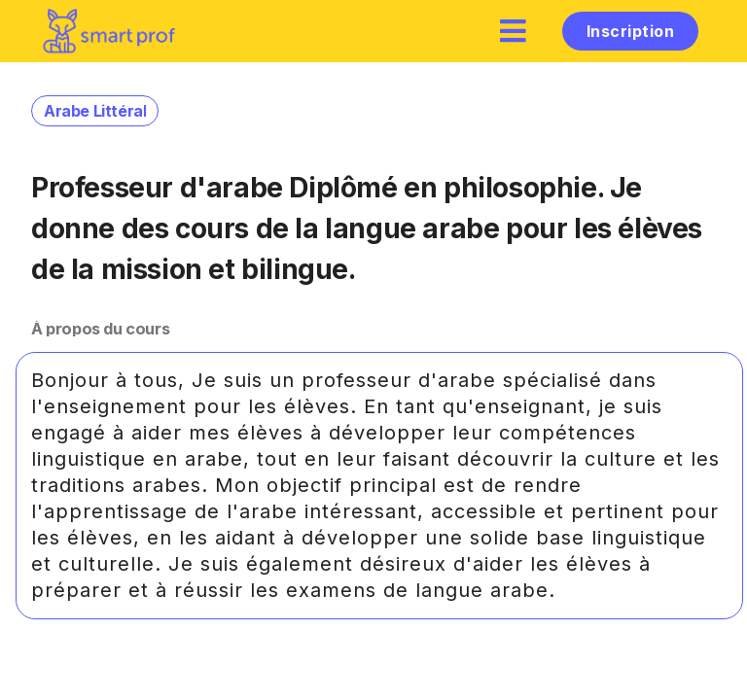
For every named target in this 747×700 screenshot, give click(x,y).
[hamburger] (514, 31)
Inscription (630, 31)
